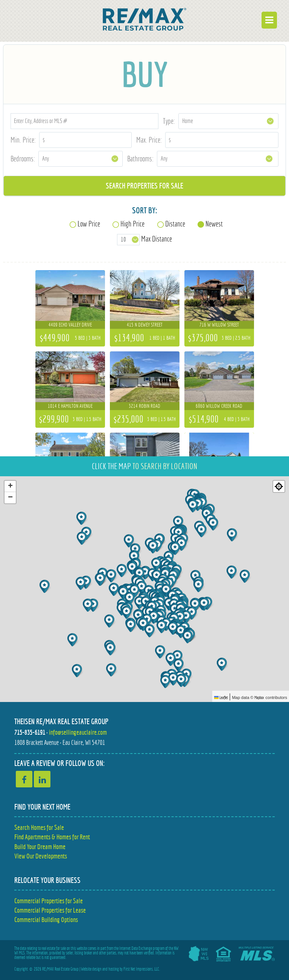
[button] (182, 631)
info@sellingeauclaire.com (78, 732)
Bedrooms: (23, 159)
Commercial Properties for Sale (49, 901)
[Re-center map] (279, 486)
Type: (169, 121)
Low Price (89, 224)
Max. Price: (149, 140)
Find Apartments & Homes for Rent (52, 837)
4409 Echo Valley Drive (70, 325)
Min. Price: (23, 140)
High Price (132, 224)
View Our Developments (41, 856)
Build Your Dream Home (40, 847)
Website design (91, 969)
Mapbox (259, 697)
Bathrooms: (140, 159)
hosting (114, 969)
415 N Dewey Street (145, 325)
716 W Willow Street (219, 325)
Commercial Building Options (46, 920)
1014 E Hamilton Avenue (70, 406)
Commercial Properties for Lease (50, 910)
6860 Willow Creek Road (219, 406)
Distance (175, 224)
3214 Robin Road (144, 406)
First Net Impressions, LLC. (142, 969)
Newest (214, 224)
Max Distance (157, 239)
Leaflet (221, 697)
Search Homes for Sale (39, 827)
